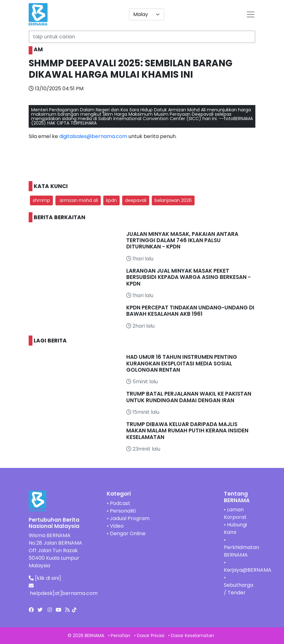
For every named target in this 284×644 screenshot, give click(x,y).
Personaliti (123, 511)
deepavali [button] (136, 200)
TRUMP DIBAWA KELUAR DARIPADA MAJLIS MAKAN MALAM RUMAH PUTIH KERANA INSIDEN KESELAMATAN (187, 431)
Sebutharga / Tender (239, 589)
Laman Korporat (235, 513)
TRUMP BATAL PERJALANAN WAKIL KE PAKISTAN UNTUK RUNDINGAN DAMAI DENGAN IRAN (189, 397)
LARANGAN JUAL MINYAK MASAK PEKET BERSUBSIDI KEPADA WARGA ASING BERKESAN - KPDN (188, 277)
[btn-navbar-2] (251, 14)
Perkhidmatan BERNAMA (241, 551)
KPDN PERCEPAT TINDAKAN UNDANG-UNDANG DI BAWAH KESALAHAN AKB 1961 (190, 311)
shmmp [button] (41, 200)
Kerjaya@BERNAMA (248, 570)
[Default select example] (147, 14)
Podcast (120, 503)
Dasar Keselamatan (193, 636)
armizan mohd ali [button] (78, 200)
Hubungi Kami (235, 528)
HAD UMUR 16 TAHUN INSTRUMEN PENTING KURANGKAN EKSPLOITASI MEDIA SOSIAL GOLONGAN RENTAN (182, 363)
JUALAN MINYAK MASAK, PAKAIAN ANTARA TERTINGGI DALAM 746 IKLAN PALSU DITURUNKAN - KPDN (182, 240)
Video (117, 526)
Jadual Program (130, 518)
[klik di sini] (48, 578)
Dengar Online (128, 533)
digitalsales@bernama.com (93, 136)
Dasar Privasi (151, 636)
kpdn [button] (111, 200)
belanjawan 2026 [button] (173, 200)
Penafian (121, 636)
